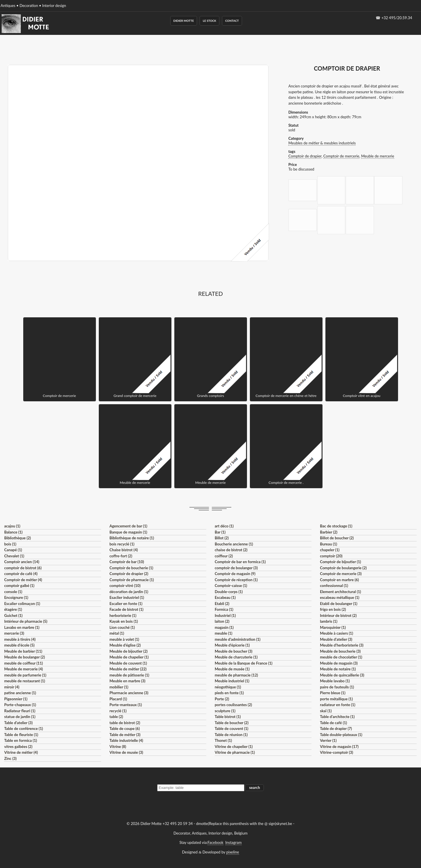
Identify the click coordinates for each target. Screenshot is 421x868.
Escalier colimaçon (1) (22, 604)
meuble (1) (224, 633)
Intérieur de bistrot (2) (338, 615)
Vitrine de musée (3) (126, 752)
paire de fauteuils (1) (337, 687)
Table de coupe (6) (125, 729)
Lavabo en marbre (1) (22, 627)
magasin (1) (224, 627)
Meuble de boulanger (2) (24, 657)
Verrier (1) (328, 740)
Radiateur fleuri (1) (20, 711)
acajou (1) (12, 526)
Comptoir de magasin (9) (235, 574)
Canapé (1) (13, 550)
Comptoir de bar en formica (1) (240, 562)
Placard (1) (118, 699)
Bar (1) (220, 532)
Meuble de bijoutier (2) (129, 651)
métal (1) (117, 633)
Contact (232, 21)
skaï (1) (326, 711)
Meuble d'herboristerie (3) (342, 645)
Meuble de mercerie (378, 156)
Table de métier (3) (125, 735)
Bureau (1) (328, 544)
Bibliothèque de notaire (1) (132, 538)
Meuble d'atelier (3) (336, 639)
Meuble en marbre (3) (128, 681)
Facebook (215, 842)
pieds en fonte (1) (229, 693)
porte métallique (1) (336, 699)
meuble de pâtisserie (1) (129, 675)
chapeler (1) (330, 550)
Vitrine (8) (118, 747)
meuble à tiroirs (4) (20, 639)
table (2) (116, 717)
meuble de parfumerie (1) (25, 675)
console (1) (13, 592)
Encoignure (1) (16, 597)
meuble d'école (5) (19, 645)
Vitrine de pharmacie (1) (235, 752)
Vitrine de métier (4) (21, 752)
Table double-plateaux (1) (341, 735)
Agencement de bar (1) (128, 526)
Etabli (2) (222, 604)
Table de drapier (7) (336, 729)
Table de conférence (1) (23, 729)
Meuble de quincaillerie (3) (342, 675)
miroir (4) (12, 687)
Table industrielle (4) (126, 740)
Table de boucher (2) (232, 723)
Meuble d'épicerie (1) (232, 645)
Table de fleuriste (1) (21, 735)
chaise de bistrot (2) (231, 550)
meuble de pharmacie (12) (236, 675)
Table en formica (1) (20, 740)
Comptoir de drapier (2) (129, 574)
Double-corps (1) (229, 592)
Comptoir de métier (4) (23, 580)
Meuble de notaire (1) (338, 669)
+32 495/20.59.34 (397, 18)
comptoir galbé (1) (19, 586)
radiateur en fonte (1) (338, 705)
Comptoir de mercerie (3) (341, 574)
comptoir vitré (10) (125, 586)
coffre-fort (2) (121, 556)
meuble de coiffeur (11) (23, 663)
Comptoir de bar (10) (127, 562)
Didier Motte (184, 21)
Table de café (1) (333, 723)
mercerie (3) (14, 633)
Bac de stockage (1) (336, 526)
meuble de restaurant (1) (25, 681)
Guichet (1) (13, 615)
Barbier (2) (329, 532)
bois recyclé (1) (122, 544)
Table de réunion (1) (231, 735)
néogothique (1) (228, 687)
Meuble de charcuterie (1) (236, 657)
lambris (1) (329, 621)
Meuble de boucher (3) (234, 651)
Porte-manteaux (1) (126, 705)
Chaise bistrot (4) (124, 550)
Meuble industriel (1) (232, 681)
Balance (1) (13, 532)
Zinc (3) (10, 758)
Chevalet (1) (14, 556)
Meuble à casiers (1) (336, 633)
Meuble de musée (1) (232, 669)
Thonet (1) (223, 740)
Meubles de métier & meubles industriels (322, 143)
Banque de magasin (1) (128, 532)
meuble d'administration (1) (238, 639)
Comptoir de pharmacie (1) (132, 580)
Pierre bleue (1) (333, 693)
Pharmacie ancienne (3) (129, 693)
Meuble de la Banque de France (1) (244, 663)
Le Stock (209, 21)
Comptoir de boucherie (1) (131, 568)
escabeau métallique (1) (340, 597)
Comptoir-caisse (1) (231, 586)
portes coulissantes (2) (233, 705)
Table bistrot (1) (228, 717)
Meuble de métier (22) (128, 669)
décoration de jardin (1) (129, 592)
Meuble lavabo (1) (335, 681)
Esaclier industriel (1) (127, 597)
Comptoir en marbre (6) (339, 580)
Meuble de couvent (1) (128, 663)
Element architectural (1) (340, 592)
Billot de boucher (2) (337, 538)
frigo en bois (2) (333, 609)
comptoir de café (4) (21, 574)
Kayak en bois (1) (124, 621)
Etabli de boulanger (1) (339, 604)
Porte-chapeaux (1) (20, 705)
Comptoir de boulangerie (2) (343, 568)
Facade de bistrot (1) (127, 609)
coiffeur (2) (224, 556)
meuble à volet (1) (124, 639)
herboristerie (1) (123, 615)
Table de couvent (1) (232, 729)
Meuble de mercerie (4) (23, 669)
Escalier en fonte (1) (126, 604)
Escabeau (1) (225, 597)
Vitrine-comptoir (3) (336, 752)
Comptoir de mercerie (341, 156)
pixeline (233, 852)
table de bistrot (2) (125, 723)
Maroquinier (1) (333, 627)
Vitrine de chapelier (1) (234, 747)
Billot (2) (222, 538)
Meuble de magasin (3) (339, 663)
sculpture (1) (225, 711)
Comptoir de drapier (305, 156)
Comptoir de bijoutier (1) (340, 562)
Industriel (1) (225, 615)
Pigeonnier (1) (16, 699)
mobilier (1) (119, 687)
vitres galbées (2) (18, 747)
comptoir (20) (331, 556)
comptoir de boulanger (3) (236, 568)
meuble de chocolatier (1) (341, 657)
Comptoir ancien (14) (22, 562)
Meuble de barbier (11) (23, 651)
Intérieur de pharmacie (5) (26, 621)
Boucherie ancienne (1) (234, 544)
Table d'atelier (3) (18, 723)
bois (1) (10, 544)
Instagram (234, 842)
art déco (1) (224, 526)
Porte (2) (222, 699)
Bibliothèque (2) (17, 538)
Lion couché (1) (122, 627)
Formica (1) (224, 609)
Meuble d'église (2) (125, 645)
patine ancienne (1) (20, 693)
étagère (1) (13, 609)
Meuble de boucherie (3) (340, 651)
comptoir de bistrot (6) (23, 568)
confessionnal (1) (334, 586)
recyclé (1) (118, 711)
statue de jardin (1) (20, 717)
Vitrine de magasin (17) (339, 747)
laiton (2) (222, 621)
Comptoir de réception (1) (236, 580)
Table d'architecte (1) (337, 717)
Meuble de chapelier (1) (129, 657)
